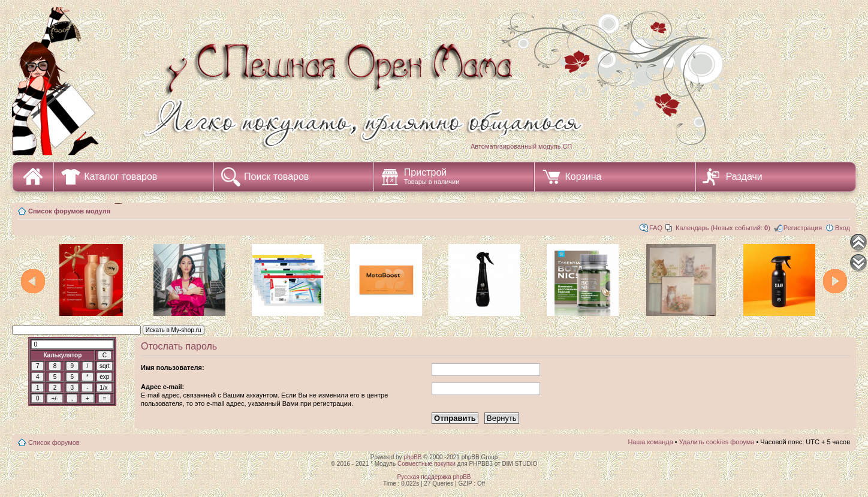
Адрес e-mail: (162, 387)
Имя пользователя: (173, 368)
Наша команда (650, 442)
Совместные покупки (427, 464)
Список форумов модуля (69, 211)
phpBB (412, 457)
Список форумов (54, 442)
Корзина (583, 177)
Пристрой (432, 176)
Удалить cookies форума (717, 442)
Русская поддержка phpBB (434, 477)
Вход (843, 228)
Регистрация (803, 228)
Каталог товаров (120, 177)
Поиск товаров (276, 177)
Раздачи (744, 177)
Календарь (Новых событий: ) (723, 228)
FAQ (656, 228)
